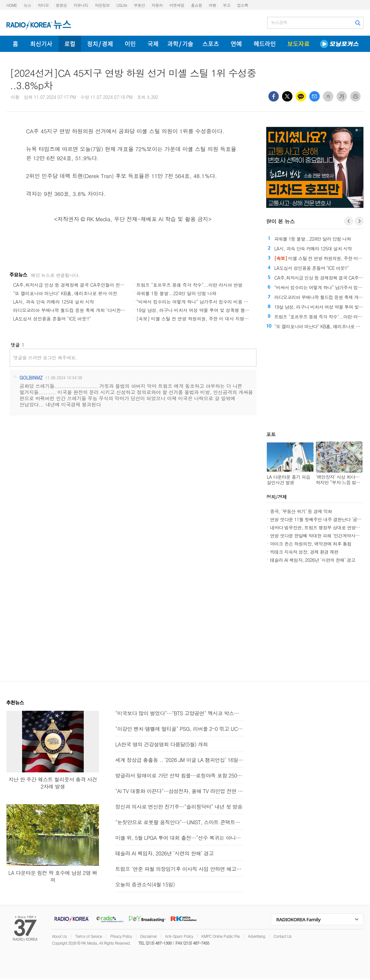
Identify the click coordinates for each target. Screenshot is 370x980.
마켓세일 (177, 5)
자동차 (157, 5)
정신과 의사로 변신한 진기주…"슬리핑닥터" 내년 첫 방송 (179, 807)
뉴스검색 (279, 22)
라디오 (43, 5)
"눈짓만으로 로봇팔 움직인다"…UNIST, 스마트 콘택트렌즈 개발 (179, 822)
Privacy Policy (121, 936)
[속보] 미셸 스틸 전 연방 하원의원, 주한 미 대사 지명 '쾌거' (197, 319)
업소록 (242, 5)
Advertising (257, 936)
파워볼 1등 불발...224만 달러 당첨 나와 (176, 293)
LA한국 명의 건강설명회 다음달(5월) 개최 (161, 744)
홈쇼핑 (196, 5)
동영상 (61, 5)
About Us (59, 936)
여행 (212, 5)
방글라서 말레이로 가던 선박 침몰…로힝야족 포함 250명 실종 (179, 775)
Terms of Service (88, 936)
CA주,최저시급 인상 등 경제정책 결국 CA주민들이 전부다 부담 (76, 285)
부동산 (139, 5)
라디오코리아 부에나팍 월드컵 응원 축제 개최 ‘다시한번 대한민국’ (79, 310)
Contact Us (282, 936)
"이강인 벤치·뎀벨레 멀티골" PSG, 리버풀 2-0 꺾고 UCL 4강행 (179, 729)
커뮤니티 (81, 5)
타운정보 (102, 5)
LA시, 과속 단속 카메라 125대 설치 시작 (54, 302)
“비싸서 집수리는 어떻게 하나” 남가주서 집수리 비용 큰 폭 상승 (200, 302)
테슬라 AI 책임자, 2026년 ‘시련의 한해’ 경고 (313, 560)
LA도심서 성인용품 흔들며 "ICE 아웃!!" (52, 319)
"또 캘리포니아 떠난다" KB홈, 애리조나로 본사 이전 (65, 293)
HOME (12, 5)
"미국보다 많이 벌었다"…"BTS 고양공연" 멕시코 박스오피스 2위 (179, 713)
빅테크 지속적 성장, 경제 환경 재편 (304, 552)
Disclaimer (148, 936)
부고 (227, 5)
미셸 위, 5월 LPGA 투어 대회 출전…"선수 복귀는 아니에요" (179, 838)
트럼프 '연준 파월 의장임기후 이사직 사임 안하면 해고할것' (179, 869)
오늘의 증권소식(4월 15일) (145, 884)
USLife (122, 5)
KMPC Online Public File (221, 936)
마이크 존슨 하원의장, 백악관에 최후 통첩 (311, 544)
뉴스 (27, 5)
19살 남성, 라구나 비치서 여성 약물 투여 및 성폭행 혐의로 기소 (200, 310)
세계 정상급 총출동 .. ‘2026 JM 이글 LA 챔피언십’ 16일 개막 (179, 760)
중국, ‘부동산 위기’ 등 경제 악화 (301, 511)
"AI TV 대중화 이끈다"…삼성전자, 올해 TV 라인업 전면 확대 (179, 791)
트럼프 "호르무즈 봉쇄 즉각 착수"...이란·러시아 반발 (189, 285)
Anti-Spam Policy (179, 936)
